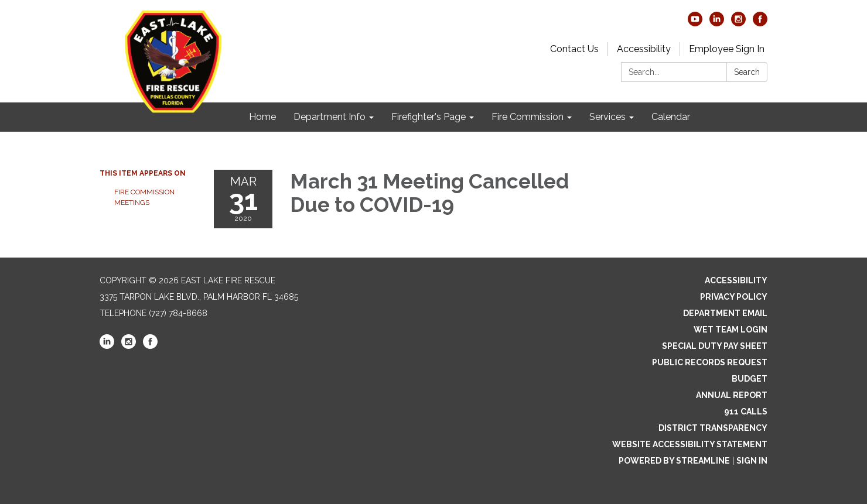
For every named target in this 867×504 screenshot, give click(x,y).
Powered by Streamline (674, 461)
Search (747, 72)
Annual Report (732, 395)
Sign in (752, 461)
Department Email (725, 313)
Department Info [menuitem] (330, 117)
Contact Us (574, 49)
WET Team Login (731, 330)
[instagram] (738, 23)
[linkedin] (717, 23)
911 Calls (746, 412)
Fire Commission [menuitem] (528, 117)
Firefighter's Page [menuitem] (429, 117)
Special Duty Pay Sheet (715, 346)
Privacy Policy (734, 297)
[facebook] (760, 23)
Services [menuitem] (607, 117)
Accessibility (644, 49)
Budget (750, 379)
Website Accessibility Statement (690, 444)
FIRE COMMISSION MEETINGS (144, 197)
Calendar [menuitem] (671, 117)
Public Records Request (710, 362)
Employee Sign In (727, 49)
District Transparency (713, 428)
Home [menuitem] (262, 117)
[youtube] (695, 23)
